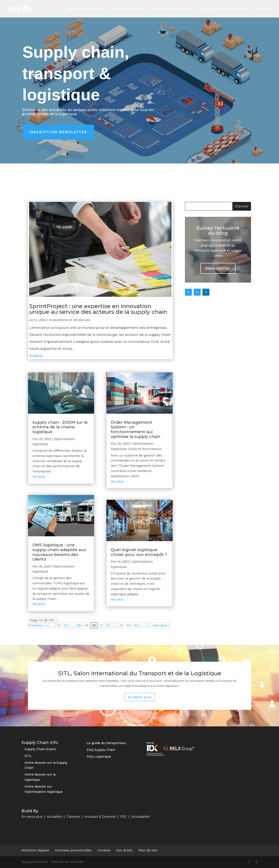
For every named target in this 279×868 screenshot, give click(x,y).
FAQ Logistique (99, 757)
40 (121, 625)
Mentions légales (35, 850)
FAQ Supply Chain (101, 750)
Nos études (263, 9)
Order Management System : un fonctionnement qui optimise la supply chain (136, 430)
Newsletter (218, 268)
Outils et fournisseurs (128, 9)
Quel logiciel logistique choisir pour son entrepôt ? (139, 552)
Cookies (104, 850)
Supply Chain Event (40, 749)
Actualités (54, 817)
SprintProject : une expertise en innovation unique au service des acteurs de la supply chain (98, 309)
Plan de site (148, 850)
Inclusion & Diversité (100, 817)
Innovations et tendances (172, 9)
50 (129, 625)
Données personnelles (73, 850)
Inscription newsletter (58, 132)
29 (86, 625)
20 (66, 625)
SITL (28, 756)
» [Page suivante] (148, 625)
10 (59, 625)
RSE (202, 9)
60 (136, 625)
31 (101, 625)
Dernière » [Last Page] (161, 625)
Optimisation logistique (86, 9)
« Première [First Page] (43, 623)
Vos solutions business (229, 9)
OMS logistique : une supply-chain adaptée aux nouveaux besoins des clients (59, 552)
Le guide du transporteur (106, 743)
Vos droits (124, 850)
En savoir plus (140, 697)
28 (79, 625)
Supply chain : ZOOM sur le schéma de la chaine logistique (60, 427)
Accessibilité (141, 817)
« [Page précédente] (47, 625)
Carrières (73, 817)
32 (108, 625)
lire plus (36, 356)
